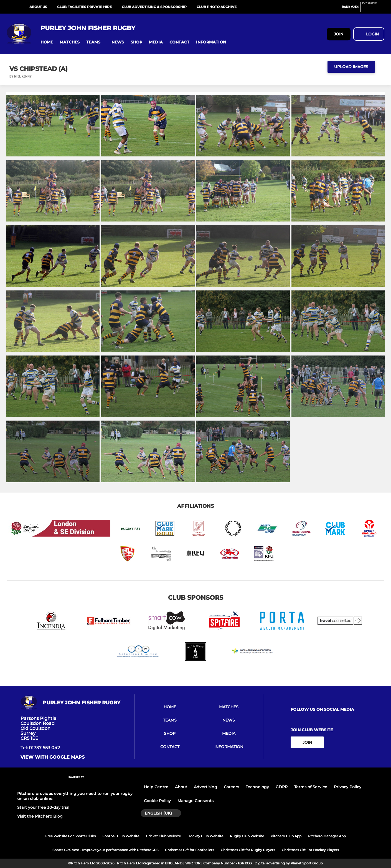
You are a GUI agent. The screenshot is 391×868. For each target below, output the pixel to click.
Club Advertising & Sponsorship (154, 7)
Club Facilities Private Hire (84, 7)
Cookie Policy (157, 801)
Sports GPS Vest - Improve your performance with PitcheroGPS (105, 850)
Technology (257, 787)
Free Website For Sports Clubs (70, 836)
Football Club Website (121, 836)
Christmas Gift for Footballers (190, 850)
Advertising (205, 787)
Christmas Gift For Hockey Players (310, 850)
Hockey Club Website (205, 836)
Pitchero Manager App (327, 836)
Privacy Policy (348, 787)
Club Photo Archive (217, 7)
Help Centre (156, 787)
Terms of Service (311, 787)
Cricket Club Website (163, 836)
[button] (47, 42)
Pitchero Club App (286, 836)
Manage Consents (195, 801)
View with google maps (53, 757)
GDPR (282, 787)
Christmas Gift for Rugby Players (248, 850)
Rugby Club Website (247, 836)
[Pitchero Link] (373, 9)
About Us (38, 7)
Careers (231, 787)
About (181, 787)
